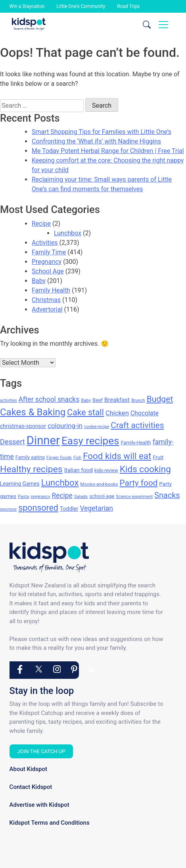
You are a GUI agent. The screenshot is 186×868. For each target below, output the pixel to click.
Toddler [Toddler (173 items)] (69, 509)
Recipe (41, 224)
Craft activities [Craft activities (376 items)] (137, 425)
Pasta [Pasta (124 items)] (23, 497)
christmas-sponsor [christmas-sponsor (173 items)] (23, 426)
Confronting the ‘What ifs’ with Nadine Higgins (96, 141)
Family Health (51, 290)
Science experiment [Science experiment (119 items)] (134, 497)
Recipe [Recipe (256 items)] (62, 496)
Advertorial (47, 309)
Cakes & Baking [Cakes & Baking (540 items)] (33, 412)
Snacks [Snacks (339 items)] (167, 495)
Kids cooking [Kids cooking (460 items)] (145, 469)
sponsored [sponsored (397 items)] (38, 508)
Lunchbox (68, 233)
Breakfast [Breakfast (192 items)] (117, 400)
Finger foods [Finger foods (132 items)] (59, 457)
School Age (48, 271)
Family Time (49, 252)
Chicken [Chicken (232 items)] (117, 413)
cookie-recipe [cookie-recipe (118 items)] (97, 427)
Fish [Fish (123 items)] (77, 458)
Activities (45, 243)
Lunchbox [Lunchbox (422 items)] (60, 483)
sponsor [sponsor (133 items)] (8, 509)
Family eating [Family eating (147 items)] (30, 457)
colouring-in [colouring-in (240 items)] (65, 426)
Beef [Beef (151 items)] (98, 400)
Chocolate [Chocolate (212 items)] (145, 413)
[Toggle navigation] (163, 25)
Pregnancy (47, 262)
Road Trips (128, 6)
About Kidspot (28, 769)
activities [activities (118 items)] (8, 400)
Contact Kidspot (31, 787)
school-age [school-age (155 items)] (102, 496)
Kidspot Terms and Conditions (50, 823)
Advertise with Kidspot (39, 805)
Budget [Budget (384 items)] (160, 399)
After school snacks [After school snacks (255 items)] (49, 399)
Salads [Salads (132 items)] (81, 496)
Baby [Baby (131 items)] (86, 400)
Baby (39, 281)
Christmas (46, 300)
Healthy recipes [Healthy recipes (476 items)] (31, 469)
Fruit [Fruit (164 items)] (158, 457)
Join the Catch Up (41, 751)
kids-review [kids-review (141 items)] (106, 471)
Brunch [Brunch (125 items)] (138, 400)
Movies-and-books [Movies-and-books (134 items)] (99, 484)
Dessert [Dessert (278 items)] (12, 442)
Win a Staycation (27, 6)
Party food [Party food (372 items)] (138, 483)
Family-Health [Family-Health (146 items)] (136, 443)
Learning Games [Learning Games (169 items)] (20, 484)
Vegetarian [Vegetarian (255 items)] (97, 508)
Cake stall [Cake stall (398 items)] (85, 412)
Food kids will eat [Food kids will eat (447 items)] (117, 456)
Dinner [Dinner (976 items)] (43, 440)
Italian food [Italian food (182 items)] (79, 470)
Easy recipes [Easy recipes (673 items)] (90, 441)
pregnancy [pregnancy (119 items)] (40, 497)
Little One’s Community (81, 6)
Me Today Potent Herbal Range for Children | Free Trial (108, 151)
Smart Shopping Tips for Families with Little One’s (102, 132)
